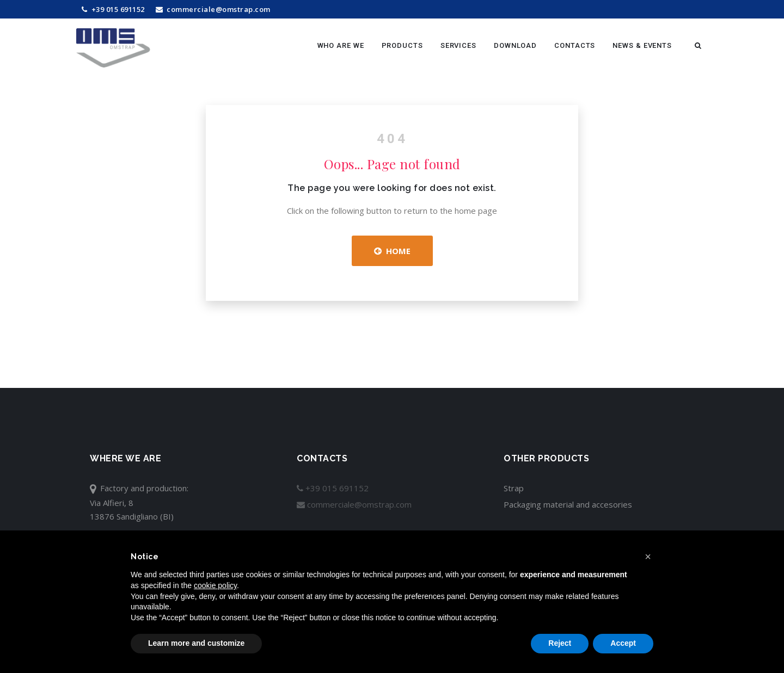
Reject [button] (560, 643)
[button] (648, 557)
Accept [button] (623, 643)
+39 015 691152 (113, 9)
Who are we (341, 45)
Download (515, 45)
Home (392, 251)
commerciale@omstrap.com (213, 9)
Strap (514, 488)
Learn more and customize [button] (196, 643)
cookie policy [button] (215, 585)
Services (458, 45)
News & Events (642, 45)
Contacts (575, 45)
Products (402, 45)
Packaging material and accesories (568, 504)
